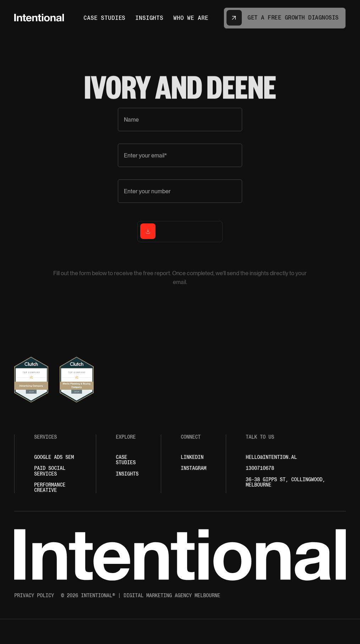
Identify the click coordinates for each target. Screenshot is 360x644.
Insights (127, 474)
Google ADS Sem (54, 457)
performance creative (50, 488)
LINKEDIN (192, 457)
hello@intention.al (271, 457)
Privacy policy (34, 596)
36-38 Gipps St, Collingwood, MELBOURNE (285, 482)
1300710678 (260, 468)
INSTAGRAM (193, 468)
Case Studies (126, 460)
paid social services (50, 471)
